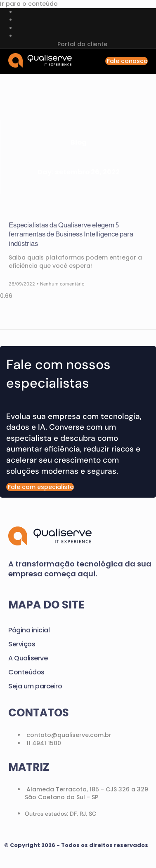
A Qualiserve (28, 658)
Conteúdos (26, 672)
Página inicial (29, 630)
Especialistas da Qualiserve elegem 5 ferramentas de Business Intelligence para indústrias (71, 234)
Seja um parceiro (35, 686)
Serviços (22, 644)
